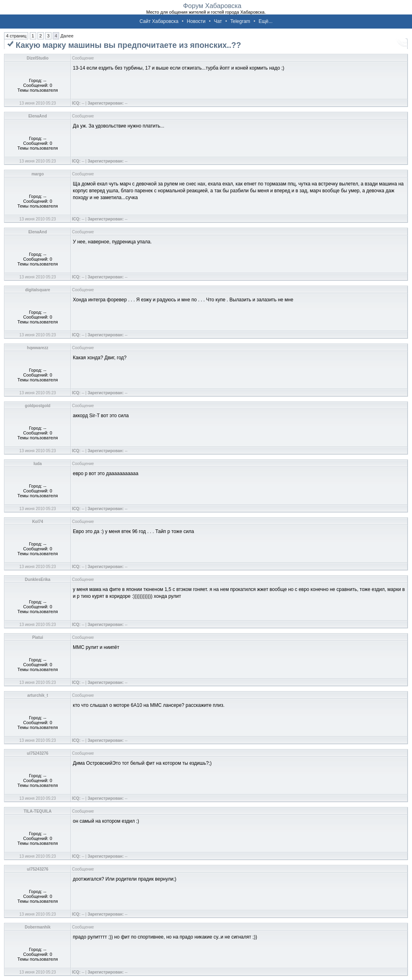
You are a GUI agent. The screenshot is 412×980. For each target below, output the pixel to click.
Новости (196, 21)
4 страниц (16, 36)
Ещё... (266, 21)
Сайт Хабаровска (159, 21)
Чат (218, 21)
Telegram (240, 21)
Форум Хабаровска (212, 6)
